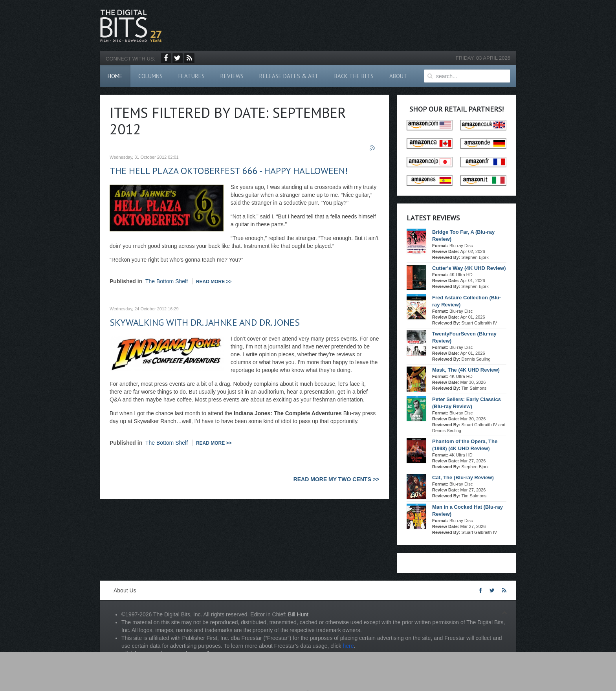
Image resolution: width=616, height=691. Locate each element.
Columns (150, 76)
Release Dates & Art (289, 76)
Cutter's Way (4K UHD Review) (469, 268)
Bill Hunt (298, 614)
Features (192, 76)
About (398, 76)
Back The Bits (354, 76)
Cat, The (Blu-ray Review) (463, 477)
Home (115, 76)
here (348, 646)
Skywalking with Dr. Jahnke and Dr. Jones (205, 322)
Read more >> (214, 282)
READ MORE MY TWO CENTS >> (336, 479)
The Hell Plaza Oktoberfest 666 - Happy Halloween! (229, 171)
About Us (125, 590)
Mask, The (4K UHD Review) (466, 370)
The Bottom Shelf (167, 281)
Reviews (232, 76)
